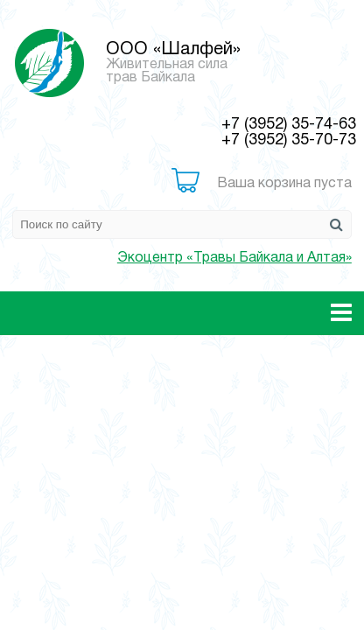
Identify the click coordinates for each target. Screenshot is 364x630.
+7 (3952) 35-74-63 (289, 125)
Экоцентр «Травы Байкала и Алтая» (234, 258)
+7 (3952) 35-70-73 (289, 140)
